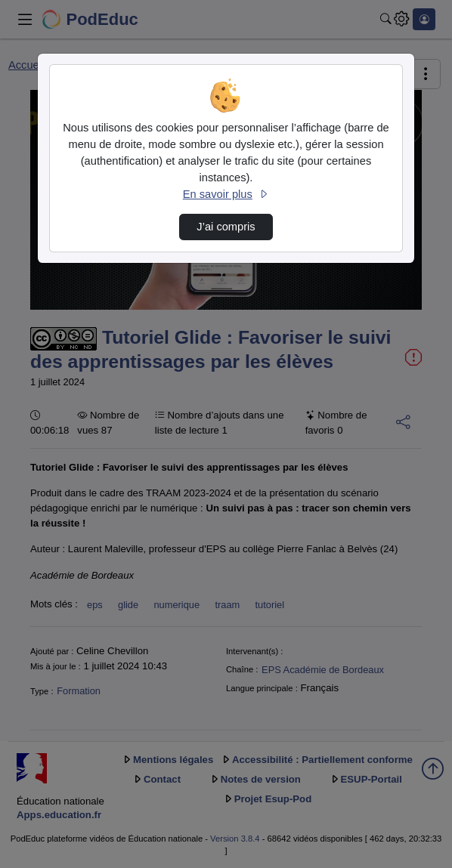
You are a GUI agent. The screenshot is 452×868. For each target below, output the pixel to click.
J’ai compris (226, 227)
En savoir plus (226, 194)
